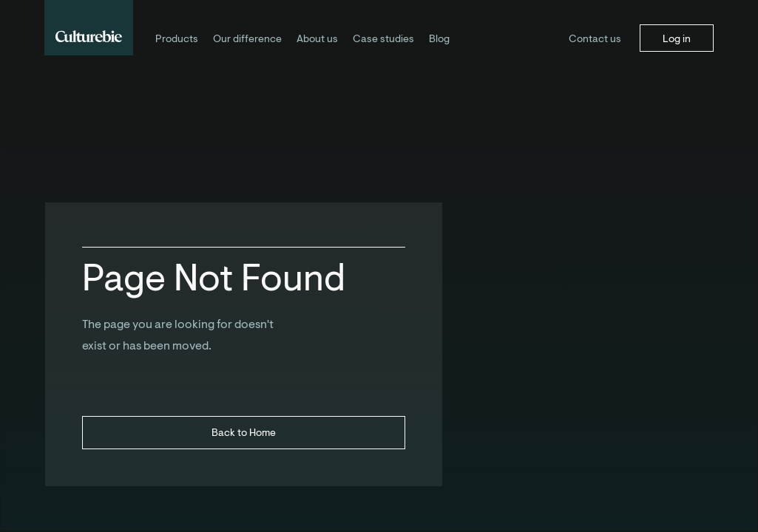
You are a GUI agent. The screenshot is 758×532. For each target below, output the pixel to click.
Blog (439, 39)
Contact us (595, 39)
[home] (89, 28)
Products (177, 39)
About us (317, 39)
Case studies (383, 39)
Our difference (247, 39)
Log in (677, 39)
